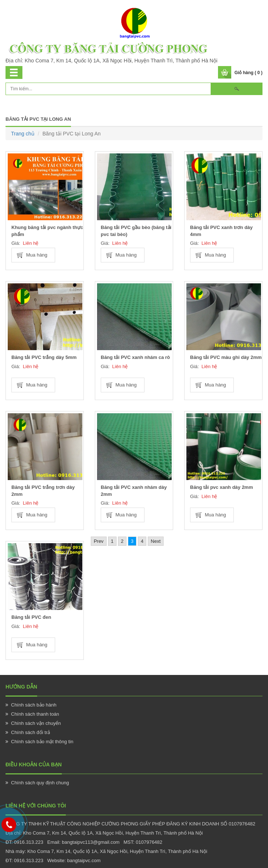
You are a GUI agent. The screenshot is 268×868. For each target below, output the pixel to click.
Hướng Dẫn (21, 687)
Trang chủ (23, 134)
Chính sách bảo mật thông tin (42, 742)
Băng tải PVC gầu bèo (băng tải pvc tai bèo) (136, 231)
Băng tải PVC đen (31, 617)
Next (156, 541)
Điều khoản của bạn (34, 765)
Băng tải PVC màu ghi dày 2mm (226, 357)
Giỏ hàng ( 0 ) (249, 73)
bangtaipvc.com (84, 860)
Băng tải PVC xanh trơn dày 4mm (221, 231)
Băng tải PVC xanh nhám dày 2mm (134, 491)
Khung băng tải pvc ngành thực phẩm (47, 231)
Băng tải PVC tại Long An (38, 119)
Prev (99, 541)
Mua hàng (37, 255)
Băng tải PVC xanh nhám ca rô (135, 357)
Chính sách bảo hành (34, 705)
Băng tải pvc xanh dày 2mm (221, 487)
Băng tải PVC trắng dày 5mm (44, 357)
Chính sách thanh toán (35, 714)
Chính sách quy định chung (40, 783)
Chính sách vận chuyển (36, 723)
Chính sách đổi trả (31, 732)
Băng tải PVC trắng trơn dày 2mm (43, 491)
